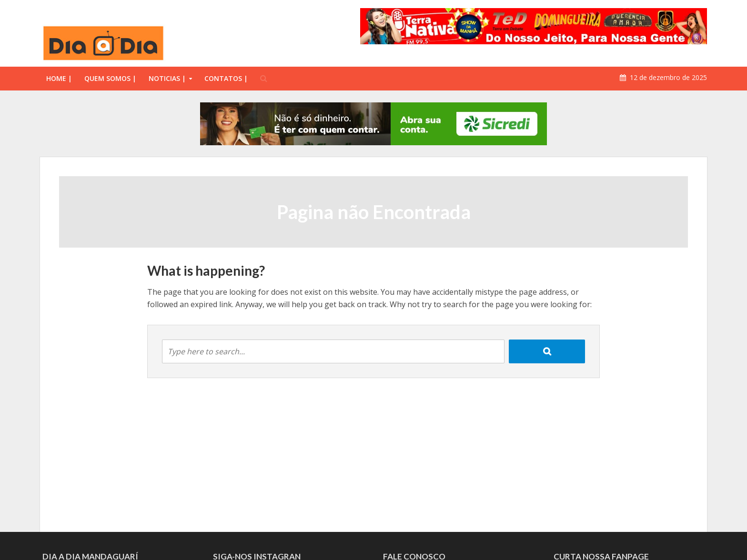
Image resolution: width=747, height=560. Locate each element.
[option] (373, 124)
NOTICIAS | (167, 78)
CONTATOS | (226, 78)
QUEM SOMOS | (110, 78)
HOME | (59, 78)
